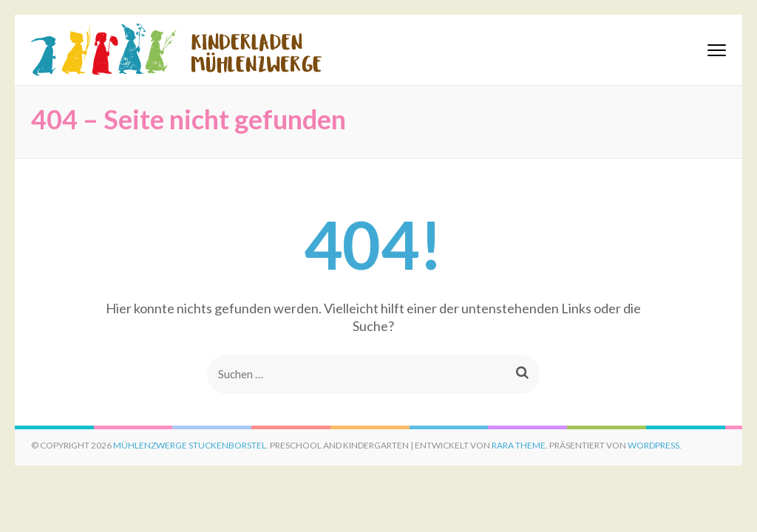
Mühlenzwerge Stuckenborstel (190, 445)
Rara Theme (519, 445)
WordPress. (655, 445)
